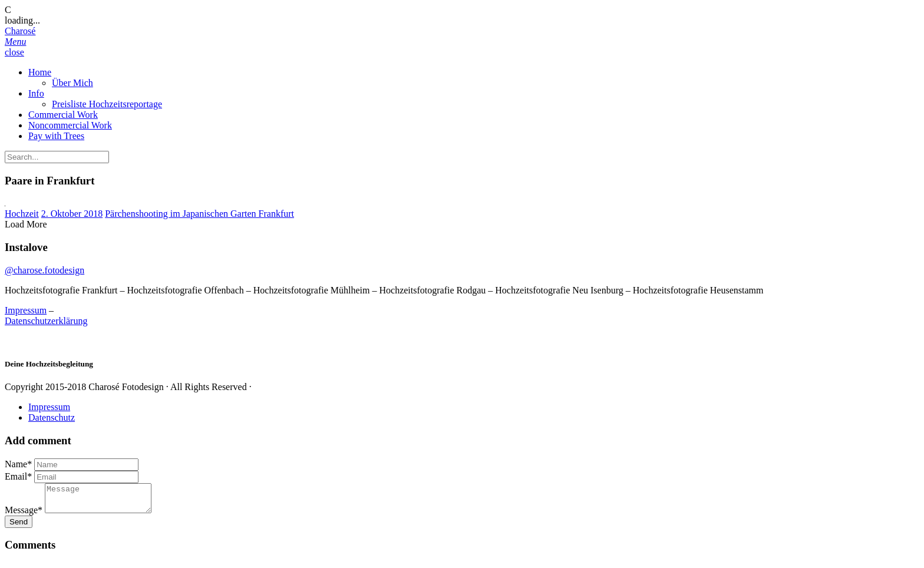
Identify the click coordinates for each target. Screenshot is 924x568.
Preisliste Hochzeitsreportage (107, 104)
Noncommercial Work (70, 125)
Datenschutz (52, 417)
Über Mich (72, 83)
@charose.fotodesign (44, 270)
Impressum (26, 310)
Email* (18, 476)
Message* (24, 515)
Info (36, 93)
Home (40, 72)
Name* (18, 464)
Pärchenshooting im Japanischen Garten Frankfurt (199, 214)
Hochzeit (22, 214)
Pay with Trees (56, 136)
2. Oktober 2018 (72, 214)
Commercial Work (63, 115)
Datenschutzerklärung (46, 321)
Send (19, 527)
